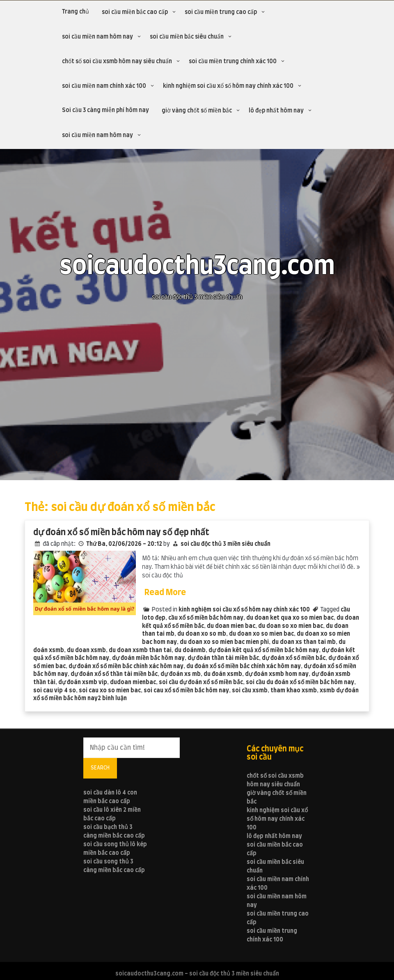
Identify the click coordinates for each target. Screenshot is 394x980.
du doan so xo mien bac (291, 626)
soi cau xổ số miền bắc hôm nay (186, 691)
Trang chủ (76, 12)
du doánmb (190, 650)
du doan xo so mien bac (261, 634)
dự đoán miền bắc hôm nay (148, 658)
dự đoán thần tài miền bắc (223, 658)
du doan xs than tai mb (304, 642)
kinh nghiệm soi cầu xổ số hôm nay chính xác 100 (228, 86)
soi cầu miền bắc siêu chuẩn (187, 37)
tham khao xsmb (294, 691)
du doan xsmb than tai (140, 650)
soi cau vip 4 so (55, 691)
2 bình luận (112, 698)
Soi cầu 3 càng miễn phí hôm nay (105, 110)
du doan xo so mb (202, 634)
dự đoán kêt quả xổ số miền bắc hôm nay (264, 650)
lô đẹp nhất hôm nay (276, 111)
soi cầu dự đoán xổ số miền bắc (201, 682)
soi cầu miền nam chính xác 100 (104, 86)
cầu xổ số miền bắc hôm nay (206, 618)
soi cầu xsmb (250, 691)
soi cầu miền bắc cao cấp (135, 12)
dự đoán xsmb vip (83, 682)
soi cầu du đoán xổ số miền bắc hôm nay (300, 682)
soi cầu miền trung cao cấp (221, 12)
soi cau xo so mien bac (110, 691)
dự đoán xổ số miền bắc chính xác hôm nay (126, 666)
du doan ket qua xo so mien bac (290, 618)
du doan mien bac (231, 626)
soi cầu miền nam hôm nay (97, 37)
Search (100, 768)
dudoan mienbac (133, 682)
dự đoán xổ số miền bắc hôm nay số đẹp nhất (121, 532)
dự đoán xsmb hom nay (277, 674)
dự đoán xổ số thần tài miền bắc (114, 674)
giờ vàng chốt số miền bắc (197, 111)
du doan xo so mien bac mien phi (224, 642)
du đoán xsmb (223, 674)
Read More (165, 593)
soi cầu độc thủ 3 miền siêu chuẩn (226, 544)
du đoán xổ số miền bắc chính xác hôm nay (244, 666)
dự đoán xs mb (181, 674)
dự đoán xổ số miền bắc (294, 658)
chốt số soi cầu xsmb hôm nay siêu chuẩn (117, 62)
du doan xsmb (86, 650)
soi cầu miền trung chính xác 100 (233, 62)
